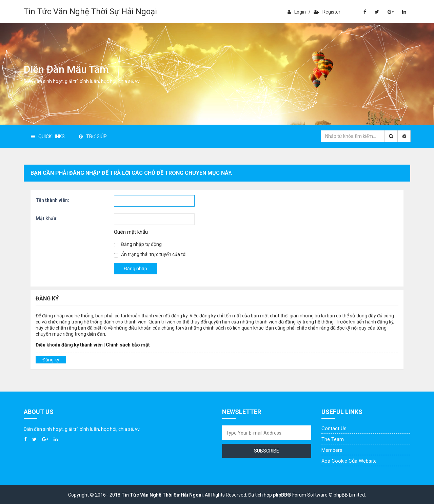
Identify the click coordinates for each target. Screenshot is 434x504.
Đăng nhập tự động (138, 244)
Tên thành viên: (52, 200)
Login (297, 12)
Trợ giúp (93, 136)
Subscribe (267, 451)
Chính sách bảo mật (128, 345)
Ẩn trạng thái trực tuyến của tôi (150, 255)
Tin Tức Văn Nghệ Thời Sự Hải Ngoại (90, 12)
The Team (333, 439)
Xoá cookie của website (349, 461)
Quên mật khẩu (131, 232)
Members (332, 450)
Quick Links (48, 136)
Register (327, 12)
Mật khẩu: (47, 218)
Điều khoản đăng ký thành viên (69, 345)
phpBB (280, 495)
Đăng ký (51, 360)
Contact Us (334, 428)
